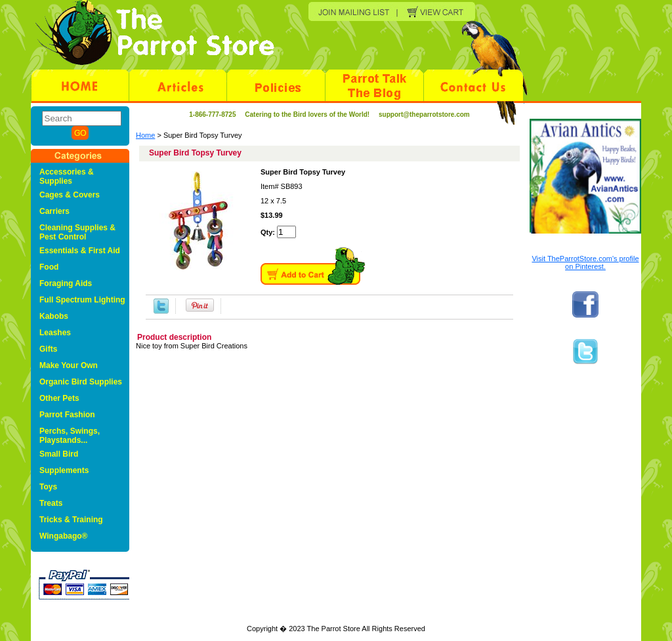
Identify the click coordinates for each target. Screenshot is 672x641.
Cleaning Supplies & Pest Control (77, 232)
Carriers (54, 211)
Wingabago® (63, 536)
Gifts (48, 349)
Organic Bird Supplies (81, 382)
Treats (51, 503)
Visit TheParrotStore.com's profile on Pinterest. (585, 262)
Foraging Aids (66, 283)
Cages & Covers (70, 195)
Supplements (64, 470)
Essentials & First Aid (80, 251)
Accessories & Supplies (67, 176)
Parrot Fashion (67, 415)
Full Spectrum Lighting (82, 300)
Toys (48, 487)
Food (49, 267)
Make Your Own (69, 365)
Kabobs (54, 316)
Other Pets (59, 398)
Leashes (55, 333)
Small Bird (59, 454)
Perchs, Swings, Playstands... (70, 436)
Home (145, 135)
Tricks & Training (71, 520)
